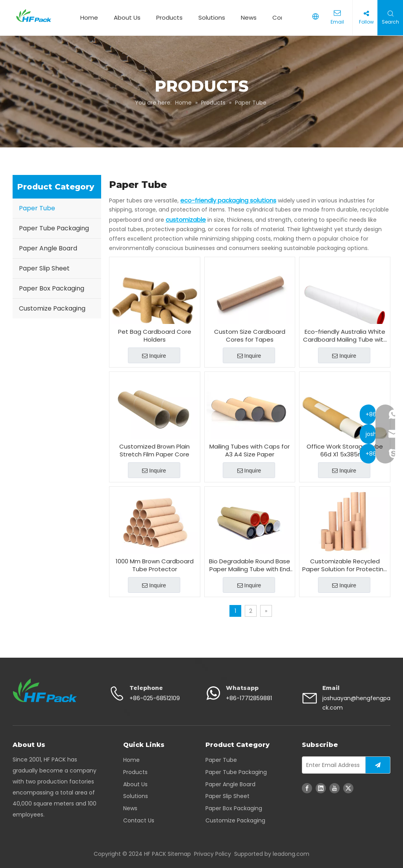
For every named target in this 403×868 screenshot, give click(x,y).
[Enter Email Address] (332, 765)
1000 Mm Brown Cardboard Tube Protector (155, 565)
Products (168, 17)
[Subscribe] (378, 765)
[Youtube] (335, 788)
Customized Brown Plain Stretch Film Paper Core (154, 451)
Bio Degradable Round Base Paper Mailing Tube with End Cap (250, 565)
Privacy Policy (213, 854)
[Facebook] (307, 788)
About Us (126, 17)
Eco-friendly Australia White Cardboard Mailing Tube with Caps (345, 336)
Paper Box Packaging (52, 288)
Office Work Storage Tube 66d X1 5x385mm (345, 451)
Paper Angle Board (48, 248)
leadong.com (291, 854)
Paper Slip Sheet (44, 268)
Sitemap (179, 854)
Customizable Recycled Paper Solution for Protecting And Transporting (345, 565)
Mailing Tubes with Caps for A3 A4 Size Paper (250, 451)
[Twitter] (348, 788)
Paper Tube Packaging (54, 228)
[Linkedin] (321, 788)
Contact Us (139, 820)
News (247, 17)
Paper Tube (37, 208)
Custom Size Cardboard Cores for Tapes (250, 336)
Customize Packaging (52, 308)
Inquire (154, 356)
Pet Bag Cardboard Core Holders (155, 336)
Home (88, 17)
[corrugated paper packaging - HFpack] (45, 690)
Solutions (210, 17)
